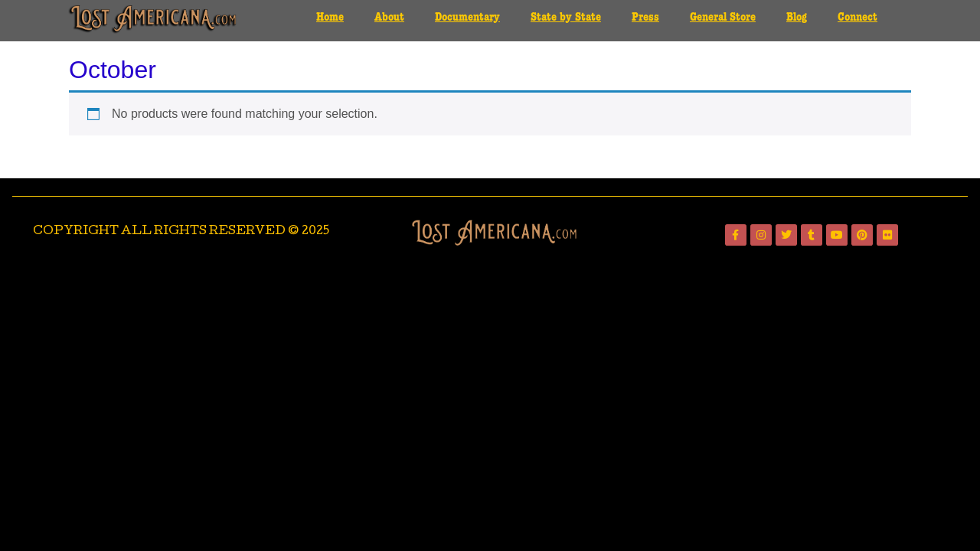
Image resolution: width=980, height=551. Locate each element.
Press (645, 18)
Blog (797, 18)
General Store (723, 18)
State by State (566, 18)
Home (330, 18)
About (389, 18)
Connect (857, 18)
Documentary (467, 18)
